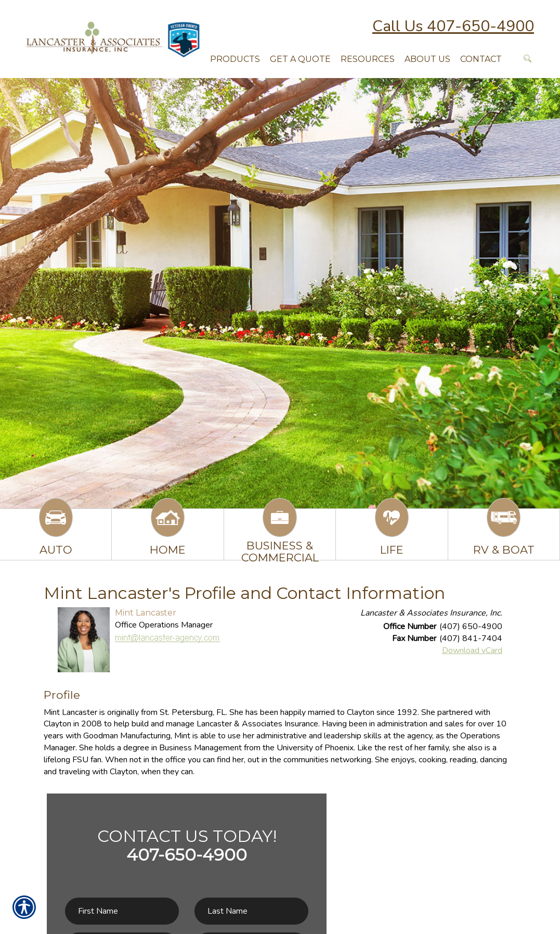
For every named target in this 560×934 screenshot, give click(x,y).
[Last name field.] (251, 911)
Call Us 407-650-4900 (453, 26)
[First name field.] (122, 911)
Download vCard (472, 650)
